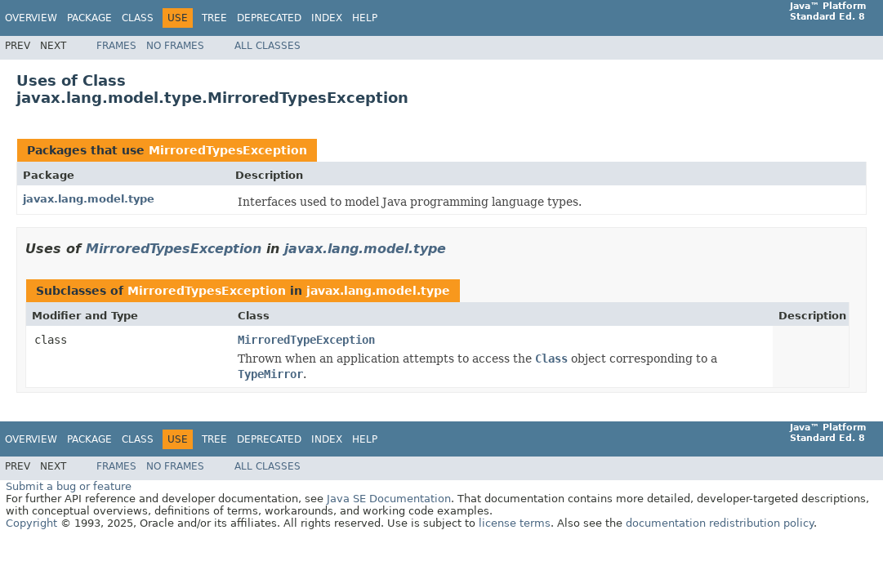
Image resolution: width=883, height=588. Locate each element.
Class (138, 18)
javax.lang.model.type (89, 199)
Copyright (31, 523)
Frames (116, 46)
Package (89, 18)
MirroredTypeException (306, 340)
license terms (515, 523)
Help (365, 18)
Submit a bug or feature (69, 486)
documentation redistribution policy (720, 523)
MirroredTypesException (228, 150)
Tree (214, 18)
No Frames (175, 46)
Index (327, 18)
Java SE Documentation (389, 499)
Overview (31, 18)
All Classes (268, 46)
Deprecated (269, 18)
